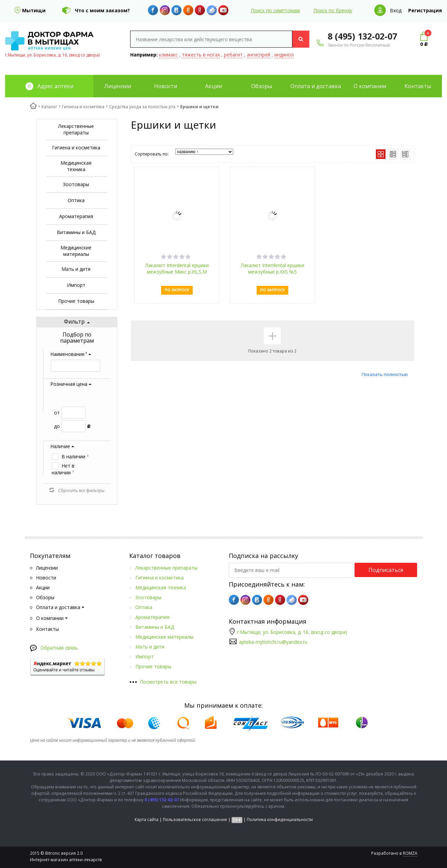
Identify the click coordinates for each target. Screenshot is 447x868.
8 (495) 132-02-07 (362, 36)
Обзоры (262, 86)
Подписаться (386, 570)
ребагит (233, 55)
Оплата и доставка (316, 86)
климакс (168, 55)
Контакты (418, 86)
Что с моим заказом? (102, 10)
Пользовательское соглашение (195, 820)
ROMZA (410, 853)
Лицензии (118, 86)
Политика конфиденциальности (280, 820)
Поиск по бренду (333, 10)
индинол (284, 55)
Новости (166, 86)
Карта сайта (147, 820)
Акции (213, 86)
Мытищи (34, 10)
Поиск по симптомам (275, 10)
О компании (370, 86)
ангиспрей (259, 55)
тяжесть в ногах (201, 55)
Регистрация (425, 10)
